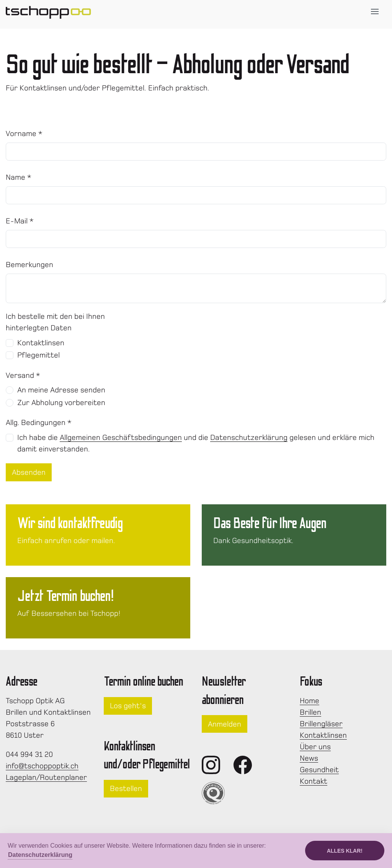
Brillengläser (321, 724)
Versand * (23, 375)
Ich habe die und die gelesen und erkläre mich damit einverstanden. (196, 443)
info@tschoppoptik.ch (42, 766)
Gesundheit (319, 770)
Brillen (310, 712)
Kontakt (314, 781)
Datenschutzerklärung (249, 437)
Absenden (29, 472)
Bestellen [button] (126, 788)
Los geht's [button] (128, 706)
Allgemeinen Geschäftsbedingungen (121, 437)
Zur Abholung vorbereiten (61, 403)
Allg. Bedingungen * (39, 423)
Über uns (315, 747)
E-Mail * (20, 221)
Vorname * (24, 134)
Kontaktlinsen (41, 343)
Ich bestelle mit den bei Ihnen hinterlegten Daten (55, 322)
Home (310, 701)
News (309, 758)
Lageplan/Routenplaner (46, 777)
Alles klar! (345, 851)
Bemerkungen (29, 265)
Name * (19, 177)
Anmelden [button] (225, 724)
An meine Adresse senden (61, 390)
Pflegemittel (38, 355)
